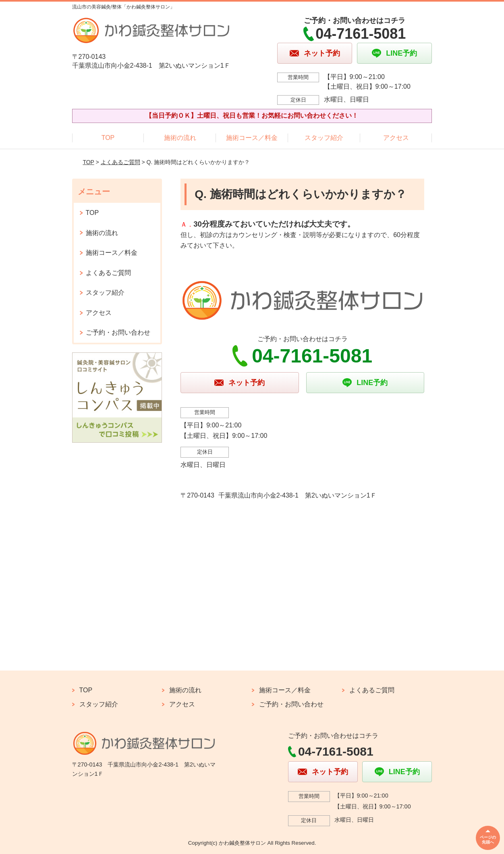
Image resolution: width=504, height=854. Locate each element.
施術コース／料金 (252, 138)
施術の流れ (180, 138)
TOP (108, 138)
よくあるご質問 (120, 162)
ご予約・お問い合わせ (118, 332)
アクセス (396, 138)
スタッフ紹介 (324, 138)
